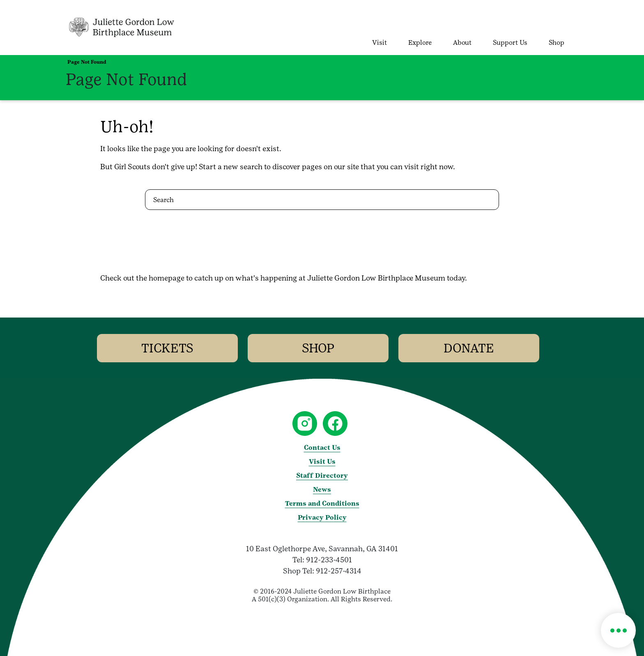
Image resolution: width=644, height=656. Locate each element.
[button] (618, 630)
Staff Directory (322, 475)
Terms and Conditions (322, 503)
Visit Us (322, 462)
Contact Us (322, 448)
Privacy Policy (322, 517)
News (322, 489)
